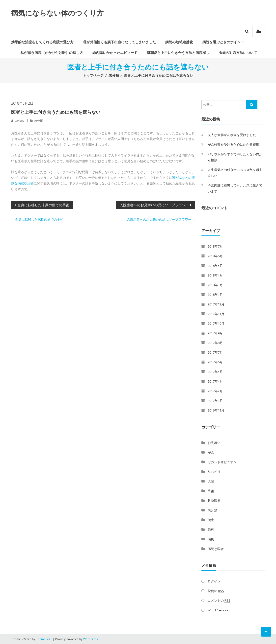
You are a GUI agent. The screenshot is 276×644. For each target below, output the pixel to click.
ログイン (214, 581)
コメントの (219, 601)
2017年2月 (215, 391)
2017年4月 (215, 381)
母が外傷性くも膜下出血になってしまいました (119, 42)
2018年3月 (215, 285)
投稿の (216, 591)
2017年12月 (216, 304)
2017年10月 (216, 323)
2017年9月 (215, 333)
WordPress (90, 639)
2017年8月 (215, 343)
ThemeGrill (44, 639)
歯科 (211, 529)
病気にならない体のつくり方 (57, 13)
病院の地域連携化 (179, 42)
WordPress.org (219, 610)
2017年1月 (215, 401)
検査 (211, 520)
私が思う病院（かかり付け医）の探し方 (52, 53)
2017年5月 (215, 372)
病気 (211, 539)
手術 (211, 491)
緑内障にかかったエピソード (115, 53)
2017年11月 (216, 314)
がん (211, 452)
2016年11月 (216, 410)
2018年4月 (215, 275)
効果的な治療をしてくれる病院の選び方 (42, 42)
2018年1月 (215, 295)
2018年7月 (215, 246)
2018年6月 (215, 256)
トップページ (93, 75)
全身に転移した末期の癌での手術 (43, 205)
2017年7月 (215, 352)
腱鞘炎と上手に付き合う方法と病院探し (178, 53)
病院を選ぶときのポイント (223, 42)
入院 (211, 481)
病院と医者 (216, 549)
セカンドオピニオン (222, 462)
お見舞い (214, 443)
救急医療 (214, 501)
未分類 (114, 75)
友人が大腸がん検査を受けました (232, 135)
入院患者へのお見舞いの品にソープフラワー (154, 205)
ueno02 (19, 121)
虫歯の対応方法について (238, 53)
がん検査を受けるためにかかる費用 (233, 144)
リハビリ (214, 472)
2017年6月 (215, 362)
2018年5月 (215, 266)
